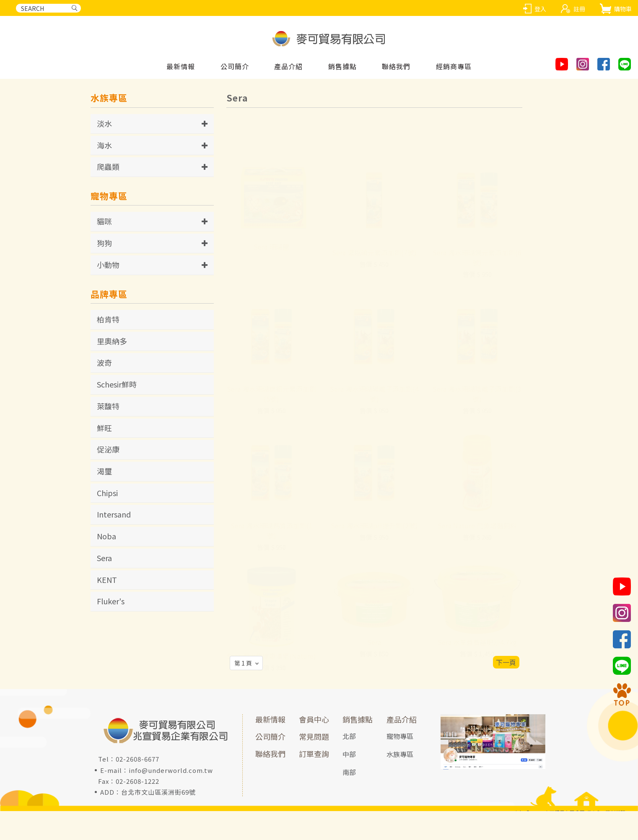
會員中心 (314, 719)
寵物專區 (400, 736)
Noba (106, 536)
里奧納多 (112, 341)
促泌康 (108, 449)
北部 (349, 736)
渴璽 (104, 471)
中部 (349, 754)
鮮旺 (104, 428)
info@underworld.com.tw (171, 770)
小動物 (108, 265)
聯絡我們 (270, 754)
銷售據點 (358, 719)
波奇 (104, 362)
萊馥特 (108, 406)
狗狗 (104, 243)
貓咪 (104, 221)
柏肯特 (108, 319)
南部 (349, 772)
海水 (104, 145)
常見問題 (314, 736)
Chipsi (107, 493)
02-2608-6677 (137, 759)
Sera (104, 558)
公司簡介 (270, 736)
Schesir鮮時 (117, 384)
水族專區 (400, 754)
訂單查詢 (314, 754)
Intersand (114, 514)
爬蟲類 (108, 166)
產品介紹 (402, 719)
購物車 (623, 9)
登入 (540, 9)
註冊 (579, 9)
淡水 (104, 123)
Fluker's (111, 601)
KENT (107, 580)
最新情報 (270, 719)
